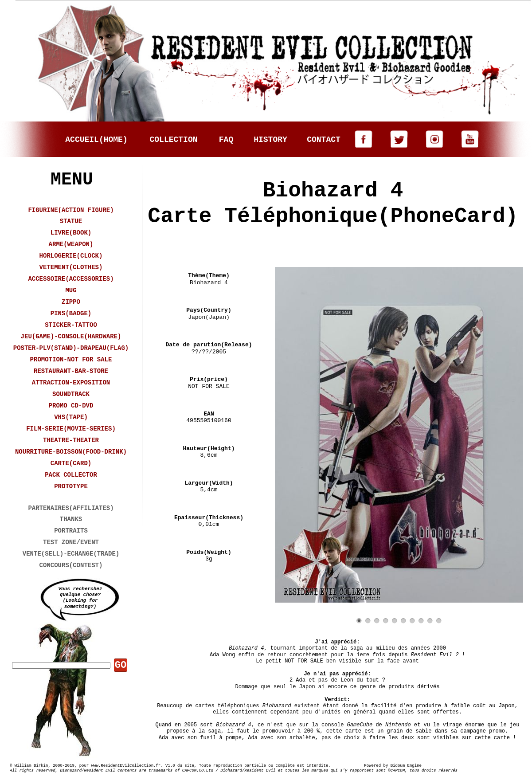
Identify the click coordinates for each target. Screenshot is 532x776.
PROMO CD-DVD (71, 406)
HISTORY (270, 140)
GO (121, 665)
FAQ (226, 140)
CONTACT (324, 140)
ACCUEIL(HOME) (96, 140)
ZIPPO (71, 302)
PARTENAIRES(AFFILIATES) (71, 508)
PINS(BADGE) (71, 314)
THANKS (71, 519)
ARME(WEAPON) (71, 244)
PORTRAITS (71, 531)
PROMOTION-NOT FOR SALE (71, 360)
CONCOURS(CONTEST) (71, 565)
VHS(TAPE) (71, 417)
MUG (71, 290)
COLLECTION (173, 140)
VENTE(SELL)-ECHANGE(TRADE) (71, 554)
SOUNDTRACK (71, 394)
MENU (72, 180)
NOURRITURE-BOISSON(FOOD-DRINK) (71, 452)
